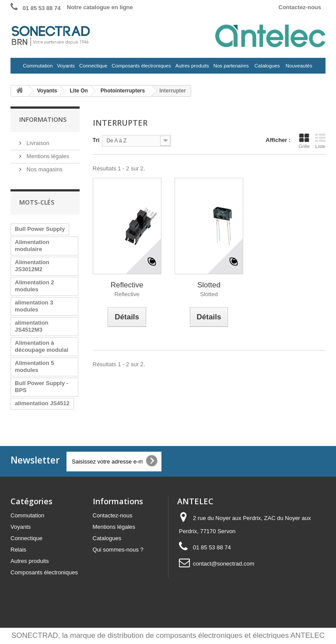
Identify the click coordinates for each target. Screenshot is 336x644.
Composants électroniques (140, 68)
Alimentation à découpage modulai (42, 346)
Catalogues (267, 66)
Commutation (37, 68)
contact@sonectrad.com (224, 564)
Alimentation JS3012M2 (32, 266)
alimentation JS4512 (42, 403)
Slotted (209, 285)
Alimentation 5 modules (35, 366)
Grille (304, 141)
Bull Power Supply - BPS (42, 387)
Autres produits (191, 68)
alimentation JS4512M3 (32, 326)
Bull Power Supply (40, 229)
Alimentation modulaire (32, 246)
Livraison (37, 143)
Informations (43, 119)
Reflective (127, 285)
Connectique (92, 68)
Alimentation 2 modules (35, 286)
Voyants (65, 68)
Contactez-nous (300, 7)
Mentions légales (47, 156)
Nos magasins (44, 169)
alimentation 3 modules (34, 306)
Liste (320, 141)
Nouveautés (299, 66)
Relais (18, 550)
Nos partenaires (231, 66)
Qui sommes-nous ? (118, 550)
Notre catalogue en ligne (100, 7)
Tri (96, 140)
